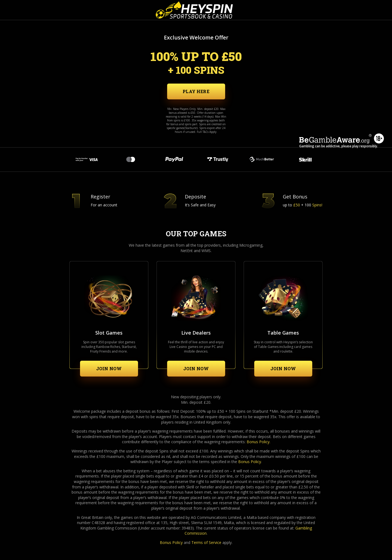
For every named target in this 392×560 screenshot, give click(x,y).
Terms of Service (206, 542)
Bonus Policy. (258, 442)
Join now (109, 368)
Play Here (196, 91)
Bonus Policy (250, 462)
